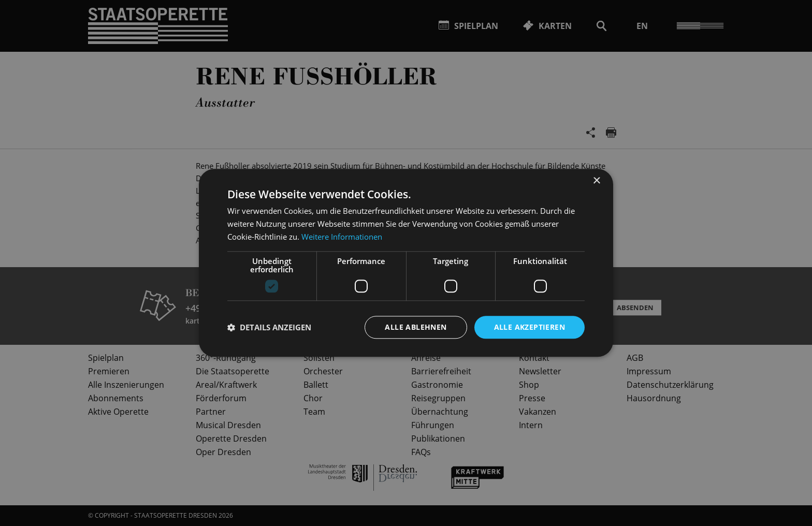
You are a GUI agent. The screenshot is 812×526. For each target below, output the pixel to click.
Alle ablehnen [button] (416, 327)
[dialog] (406, 263)
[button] (269, 327)
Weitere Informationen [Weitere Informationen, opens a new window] (342, 237)
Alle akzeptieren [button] (530, 327)
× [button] (596, 181)
